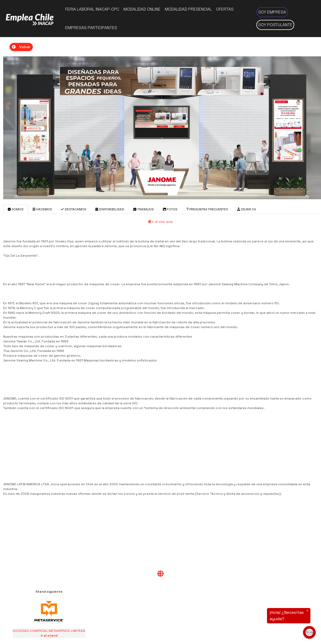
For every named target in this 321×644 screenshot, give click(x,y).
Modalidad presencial (188, 9)
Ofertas (225, 9)
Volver (21, 47)
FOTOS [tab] (170, 209)
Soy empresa (272, 12)
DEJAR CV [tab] (246, 209)
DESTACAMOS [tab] (74, 209)
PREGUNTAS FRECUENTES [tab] (207, 209)
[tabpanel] (160, 399)
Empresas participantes (91, 28)
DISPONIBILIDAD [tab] (110, 209)
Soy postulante (275, 25)
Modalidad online (142, 9)
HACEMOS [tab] (42, 209)
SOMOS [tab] (16, 209)
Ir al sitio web (160, 222)
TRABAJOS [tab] (144, 209)
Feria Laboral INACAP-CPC (92, 9)
